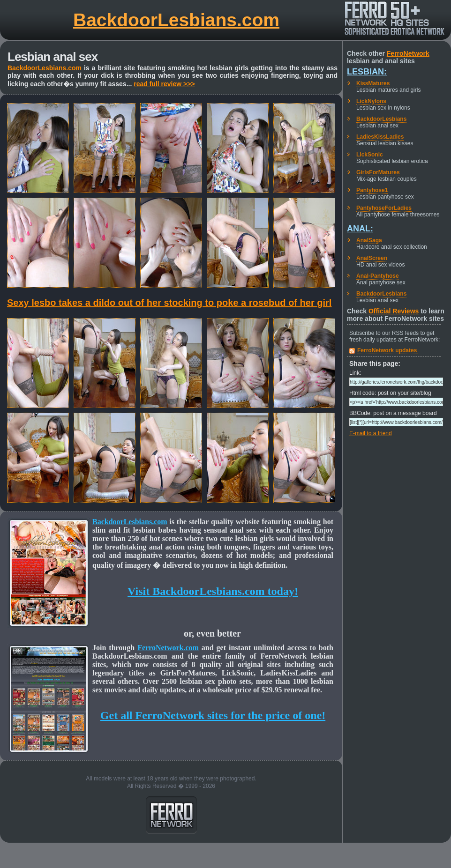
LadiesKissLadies (380, 137)
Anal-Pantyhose (378, 276)
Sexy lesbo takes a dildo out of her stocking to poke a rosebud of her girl (169, 303)
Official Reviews (394, 311)
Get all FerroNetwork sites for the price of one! (213, 715)
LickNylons (371, 101)
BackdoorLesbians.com (176, 20)
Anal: (360, 229)
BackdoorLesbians (381, 119)
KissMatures (373, 83)
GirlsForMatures (378, 172)
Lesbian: (367, 72)
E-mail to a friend (371, 433)
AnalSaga (369, 240)
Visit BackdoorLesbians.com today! (213, 591)
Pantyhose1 (372, 190)
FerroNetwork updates (387, 350)
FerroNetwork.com (168, 648)
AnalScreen (372, 258)
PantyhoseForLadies (384, 208)
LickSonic (370, 155)
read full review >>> (164, 84)
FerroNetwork (408, 53)
